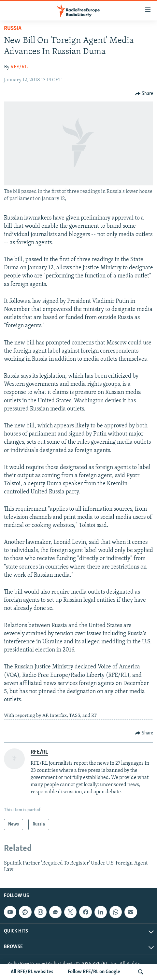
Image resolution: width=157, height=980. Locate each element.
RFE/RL (19, 67)
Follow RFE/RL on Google (94, 972)
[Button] (144, 94)
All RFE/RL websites (32, 972)
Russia (13, 28)
